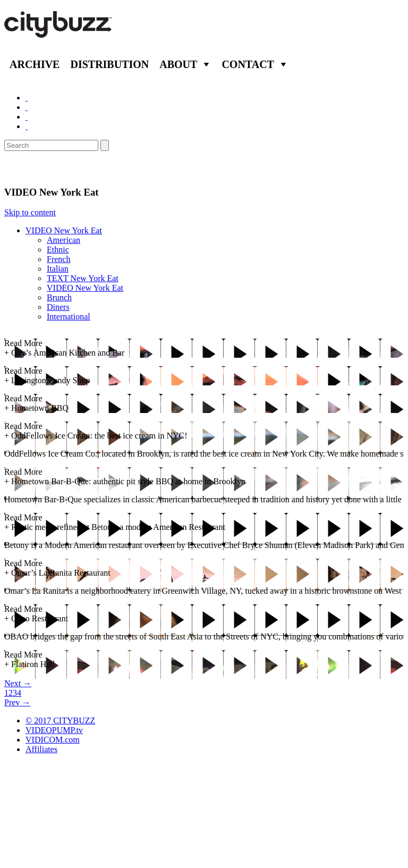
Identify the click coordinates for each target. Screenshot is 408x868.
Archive (35, 64)
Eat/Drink (32, 168)
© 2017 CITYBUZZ (60, 720)
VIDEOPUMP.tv (54, 730)
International (69, 317)
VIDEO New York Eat (64, 230)
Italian (58, 269)
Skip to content (30, 212)
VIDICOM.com (53, 740)
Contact (248, 64)
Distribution (109, 64)
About (178, 64)
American (63, 240)
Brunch (59, 297)
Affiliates (41, 749)
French (58, 259)
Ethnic (58, 250)
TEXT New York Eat (83, 278)
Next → (18, 683)
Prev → (17, 702)
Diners (58, 307)
